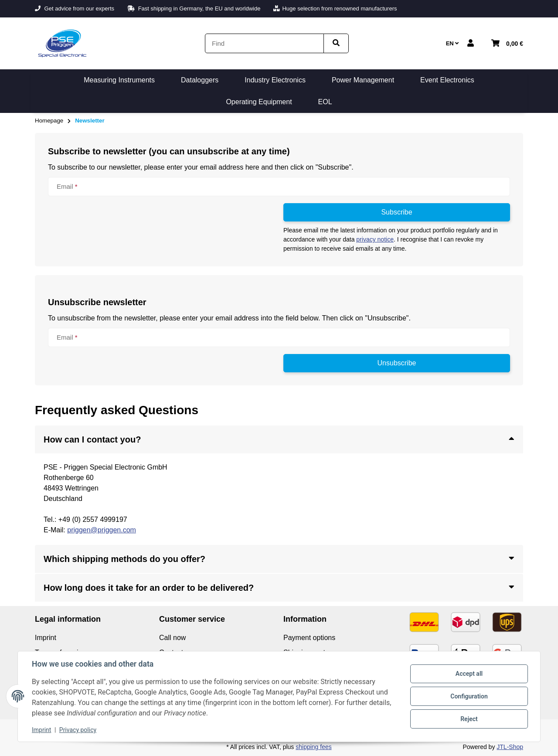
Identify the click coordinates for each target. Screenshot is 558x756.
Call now (172, 638)
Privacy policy (78, 730)
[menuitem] (119, 80)
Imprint (41, 730)
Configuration (469, 696)
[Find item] (336, 43)
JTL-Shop (510, 747)
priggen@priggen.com (102, 530)
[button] (471, 44)
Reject (469, 719)
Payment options (309, 638)
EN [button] (453, 43)
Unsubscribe (397, 363)
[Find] (264, 43)
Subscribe (396, 212)
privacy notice (375, 239)
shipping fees (314, 747)
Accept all (469, 674)
